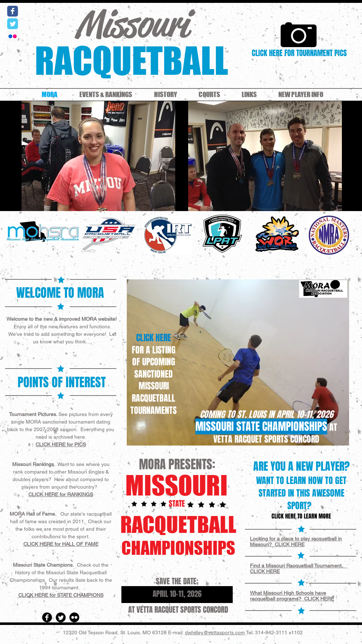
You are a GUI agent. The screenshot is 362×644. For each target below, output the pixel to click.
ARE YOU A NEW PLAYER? (301, 466)
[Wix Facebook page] (13, 11)
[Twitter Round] (61, 617)
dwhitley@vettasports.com (215, 632)
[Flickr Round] (74, 617)
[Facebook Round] (47, 617)
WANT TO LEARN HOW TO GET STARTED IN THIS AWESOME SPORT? (301, 493)
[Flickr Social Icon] (13, 36)
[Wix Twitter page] (13, 24)
